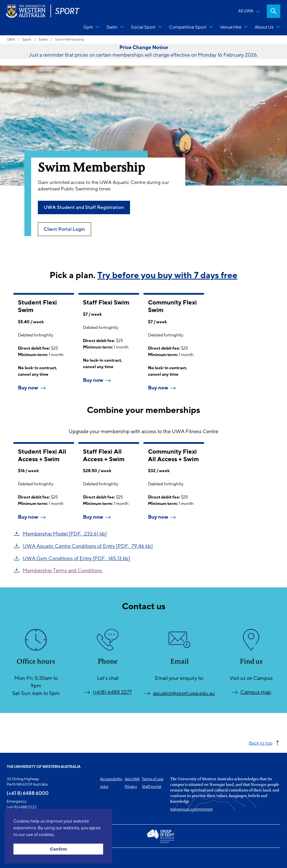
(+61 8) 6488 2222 (22, 807)
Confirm (58, 849)
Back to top (261, 743)
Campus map (256, 692)
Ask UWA (132, 779)
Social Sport (143, 27)
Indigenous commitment (191, 809)
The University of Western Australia (44, 767)
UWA (11, 39)
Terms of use (153, 779)
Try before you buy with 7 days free (167, 275)
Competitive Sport (188, 27)
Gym (88, 27)
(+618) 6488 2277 (112, 692)
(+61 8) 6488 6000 (28, 793)
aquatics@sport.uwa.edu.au (184, 693)
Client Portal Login (64, 229)
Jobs (104, 786)
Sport (27, 39)
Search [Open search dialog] (274, 11)
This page (15, 858)
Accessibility (111, 779)
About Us (264, 27)
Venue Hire (231, 27)
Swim (112, 27)
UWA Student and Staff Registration (84, 207)
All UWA (246, 11)
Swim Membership (70, 39)
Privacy (131, 786)
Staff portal (151, 786)
